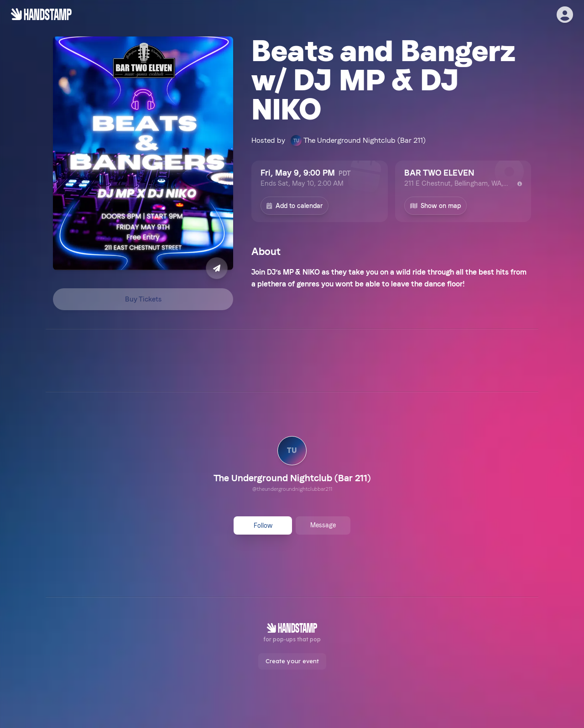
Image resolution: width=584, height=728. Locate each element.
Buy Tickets (143, 299)
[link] (292, 465)
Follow (263, 525)
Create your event (292, 661)
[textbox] (391, 278)
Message (323, 525)
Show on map (436, 206)
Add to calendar (295, 206)
